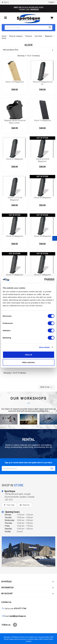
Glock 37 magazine (15, 275)
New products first (28, 50)
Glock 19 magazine (42, 120)
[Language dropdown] (52, 2)
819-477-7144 (20, 609)
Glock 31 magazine (15, 159)
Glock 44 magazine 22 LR (43, 83)
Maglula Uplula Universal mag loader (15, 122)
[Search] (28, 28)
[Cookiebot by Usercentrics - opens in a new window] (44, 280)
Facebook (15, 625)
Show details (44, 347)
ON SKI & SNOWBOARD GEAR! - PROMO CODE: (29, 9)
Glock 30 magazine (42, 236)
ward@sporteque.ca (18, 616)
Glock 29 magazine (15, 236)
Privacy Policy (48, 639)
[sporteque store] (28, 552)
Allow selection (28, 362)
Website (26, 505)
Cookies (29, 641)
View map (10, 505)
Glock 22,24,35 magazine (43, 160)
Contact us (6, 602)
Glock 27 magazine (42, 275)
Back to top (47, 387)
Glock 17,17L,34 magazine (15, 199)
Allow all (28, 355)
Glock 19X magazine (15, 82)
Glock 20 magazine (42, 198)
